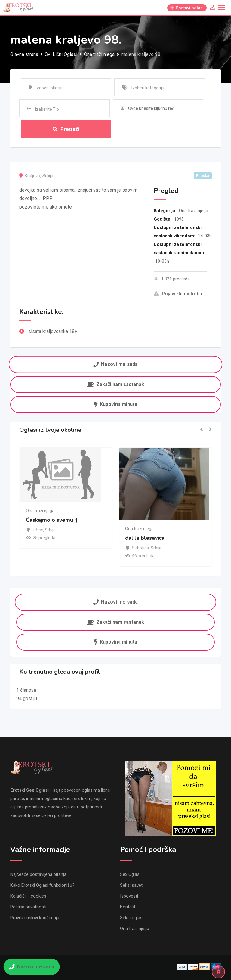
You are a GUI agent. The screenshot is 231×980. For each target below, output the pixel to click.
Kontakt (128, 907)
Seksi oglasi (132, 918)
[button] (202, 430)
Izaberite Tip (47, 109)
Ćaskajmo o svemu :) (52, 520)
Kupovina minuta (116, 404)
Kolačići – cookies (28, 896)
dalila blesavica (145, 538)
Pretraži (66, 129)
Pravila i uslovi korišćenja (35, 918)
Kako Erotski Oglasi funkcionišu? (42, 885)
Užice (38, 530)
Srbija (48, 176)
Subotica (140, 548)
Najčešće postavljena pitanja (38, 874)
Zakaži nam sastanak (115, 384)
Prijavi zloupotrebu (178, 294)
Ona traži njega (194, 211)
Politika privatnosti (28, 907)
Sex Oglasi (130, 874)
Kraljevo (32, 176)
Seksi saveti (132, 885)
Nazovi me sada (115, 365)
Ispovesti (129, 896)
